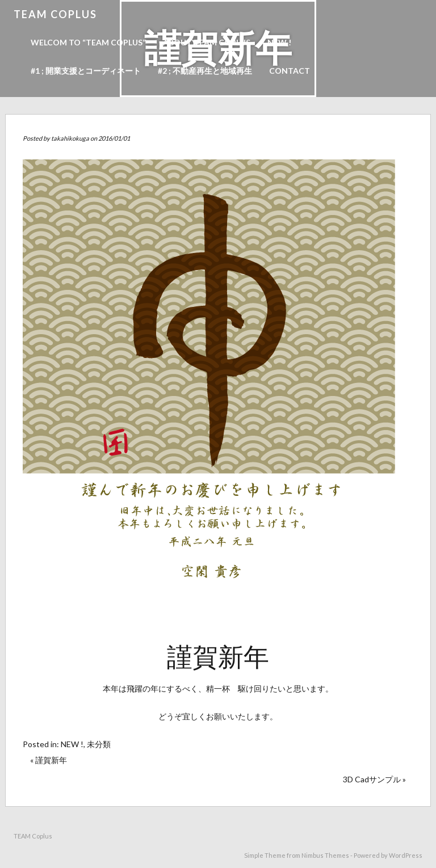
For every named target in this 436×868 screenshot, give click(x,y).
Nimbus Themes (325, 855)
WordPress (406, 855)
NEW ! (279, 42)
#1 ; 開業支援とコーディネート (86, 71)
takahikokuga (70, 138)
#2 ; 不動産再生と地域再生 (205, 71)
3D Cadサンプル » (374, 779)
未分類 (99, 744)
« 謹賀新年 (49, 760)
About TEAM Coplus (207, 42)
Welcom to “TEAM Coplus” (88, 42)
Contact (290, 71)
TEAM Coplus (55, 14)
